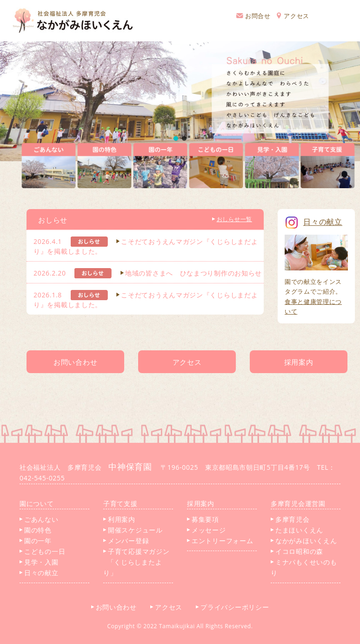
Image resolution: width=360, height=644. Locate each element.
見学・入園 (39, 562)
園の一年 (36, 541)
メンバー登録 (126, 541)
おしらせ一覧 (232, 219)
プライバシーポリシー (236, 607)
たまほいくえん (297, 530)
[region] (180, 101)
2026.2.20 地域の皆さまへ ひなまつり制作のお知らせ (148, 273)
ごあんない (39, 519)
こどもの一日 (42, 551)
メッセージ (207, 530)
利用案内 (119, 519)
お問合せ (253, 16)
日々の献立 (39, 573)
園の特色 (36, 530)
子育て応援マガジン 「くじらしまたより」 (136, 562)
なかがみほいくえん (304, 541)
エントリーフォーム (220, 541)
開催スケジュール (133, 530)
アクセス (293, 16)
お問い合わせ (117, 607)
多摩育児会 (290, 519)
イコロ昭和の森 (297, 551)
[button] (176, 138)
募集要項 (203, 519)
